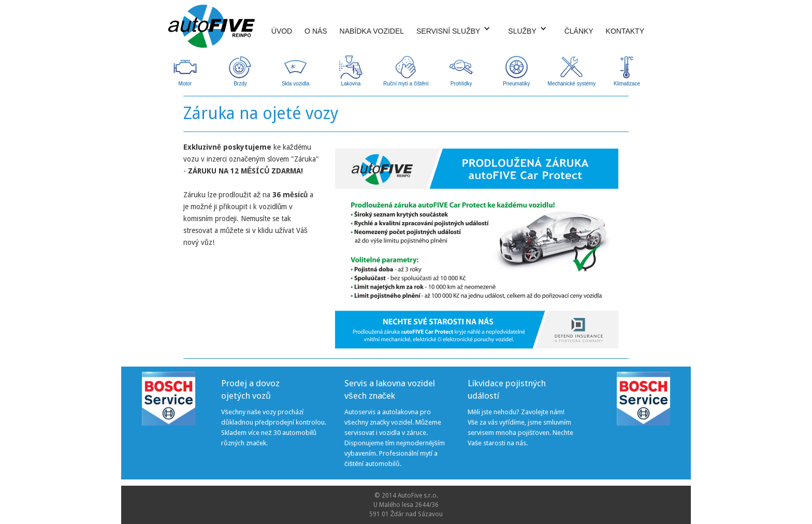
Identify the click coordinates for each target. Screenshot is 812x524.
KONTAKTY (625, 31)
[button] (453, 28)
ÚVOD (282, 31)
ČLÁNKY (579, 31)
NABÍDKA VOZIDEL (372, 31)
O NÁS (316, 31)
